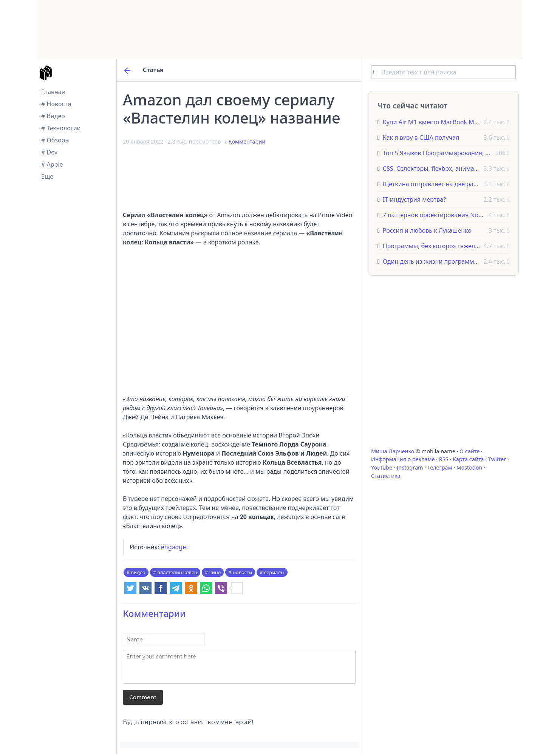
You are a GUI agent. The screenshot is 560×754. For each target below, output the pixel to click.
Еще (47, 176)
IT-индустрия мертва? (414, 199)
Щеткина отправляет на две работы (435, 184)
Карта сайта (468, 459)
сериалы (274, 572)
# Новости (56, 104)
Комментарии (247, 141)
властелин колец (177, 572)
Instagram (410, 467)
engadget (175, 547)
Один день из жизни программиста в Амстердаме (456, 261)
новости (242, 572)
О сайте (470, 451)
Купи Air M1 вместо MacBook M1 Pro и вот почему (456, 122)
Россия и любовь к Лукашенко (427, 230)
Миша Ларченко (393, 451)
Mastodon (469, 467)
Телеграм (440, 467)
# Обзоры (55, 140)
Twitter (497, 459)
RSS (444, 459)
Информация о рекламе (403, 459)
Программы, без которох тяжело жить (439, 246)
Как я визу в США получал (421, 138)
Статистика (386, 476)
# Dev (49, 152)
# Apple (52, 164)
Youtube (382, 467)
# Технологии (61, 128)
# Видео (53, 116)
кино (215, 572)
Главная (53, 92)
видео (138, 572)
